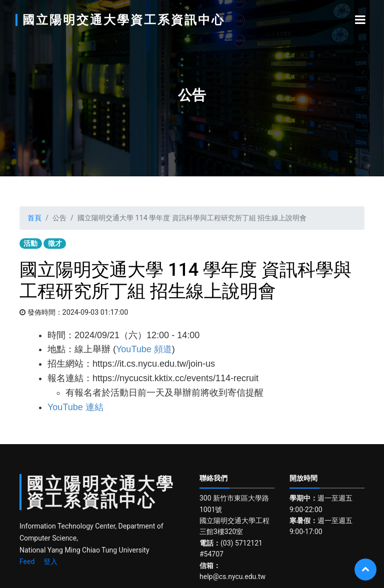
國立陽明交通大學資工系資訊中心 (124, 20)
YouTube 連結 (75, 407)
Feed (27, 562)
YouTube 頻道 (144, 349)
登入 (50, 562)
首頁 (34, 218)
